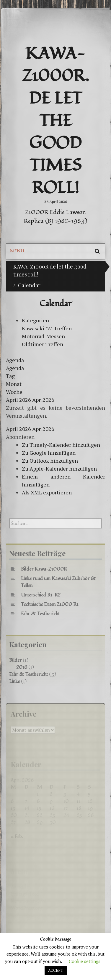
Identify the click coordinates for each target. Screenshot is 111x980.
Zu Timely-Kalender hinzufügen (61, 445)
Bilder (15, 660)
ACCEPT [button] (56, 970)
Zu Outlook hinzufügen (50, 461)
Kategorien (35, 320)
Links (14, 681)
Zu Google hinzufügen (49, 453)
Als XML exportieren (47, 492)
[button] (20, 437)
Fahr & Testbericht (40, 614)
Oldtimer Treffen (43, 344)
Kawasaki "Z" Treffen (47, 328)
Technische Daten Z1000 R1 (50, 604)
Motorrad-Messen (43, 336)
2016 (22, 667)
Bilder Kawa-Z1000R (44, 569)
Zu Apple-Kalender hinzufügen (59, 469)
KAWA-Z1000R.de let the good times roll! (56, 121)
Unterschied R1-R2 (41, 595)
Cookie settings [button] (85, 961)
